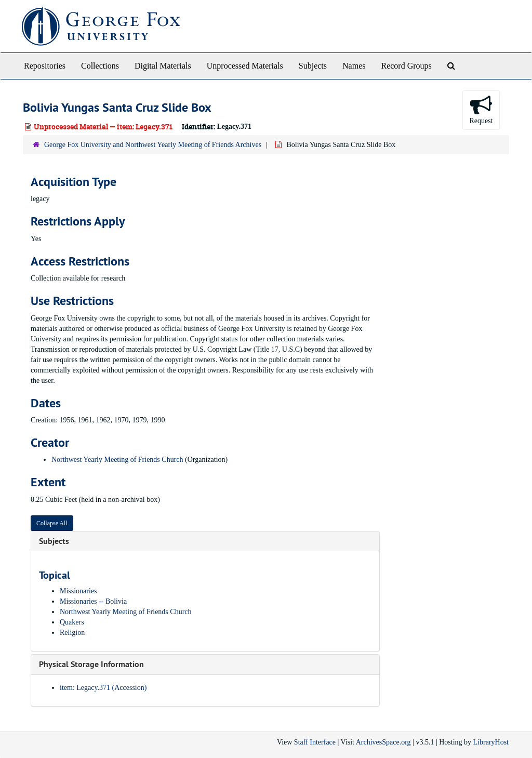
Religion (72, 633)
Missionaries (78, 591)
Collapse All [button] (52, 523)
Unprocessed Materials (245, 66)
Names (354, 66)
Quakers (72, 622)
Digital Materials (163, 66)
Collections (100, 66)
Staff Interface (315, 742)
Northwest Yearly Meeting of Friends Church (117, 460)
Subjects (313, 66)
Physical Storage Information (91, 664)
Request (481, 109)
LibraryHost (491, 742)
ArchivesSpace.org (383, 742)
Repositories (45, 66)
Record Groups (406, 66)
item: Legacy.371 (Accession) (103, 688)
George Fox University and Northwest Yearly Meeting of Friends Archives (153, 145)
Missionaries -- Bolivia (93, 601)
